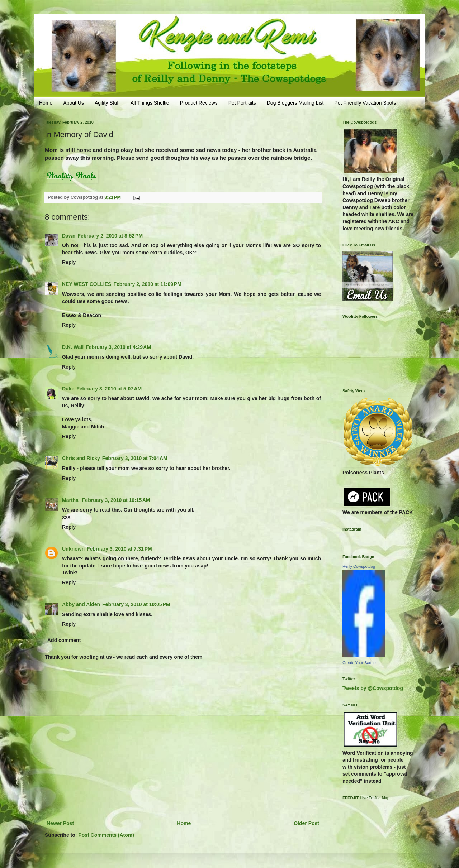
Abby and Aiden (81, 604)
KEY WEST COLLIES (87, 284)
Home (46, 103)
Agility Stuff (107, 103)
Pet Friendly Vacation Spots (365, 103)
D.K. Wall (73, 347)
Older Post (306, 823)
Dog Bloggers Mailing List (295, 103)
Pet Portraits (242, 103)
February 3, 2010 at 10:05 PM (136, 604)
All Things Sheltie (150, 103)
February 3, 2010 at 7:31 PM (119, 549)
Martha (71, 500)
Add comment (64, 640)
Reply (69, 262)
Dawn (69, 236)
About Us (74, 103)
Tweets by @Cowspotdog (373, 688)
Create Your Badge (359, 663)
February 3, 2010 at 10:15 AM (116, 500)
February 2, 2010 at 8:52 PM (110, 236)
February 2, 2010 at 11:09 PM (147, 284)
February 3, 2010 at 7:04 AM (135, 458)
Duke (68, 389)
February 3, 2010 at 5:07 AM (109, 389)
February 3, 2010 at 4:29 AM (118, 347)
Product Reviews (199, 103)
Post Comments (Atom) (106, 835)
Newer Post (60, 823)
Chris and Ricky (81, 458)
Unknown (73, 549)
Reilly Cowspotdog (359, 566)
